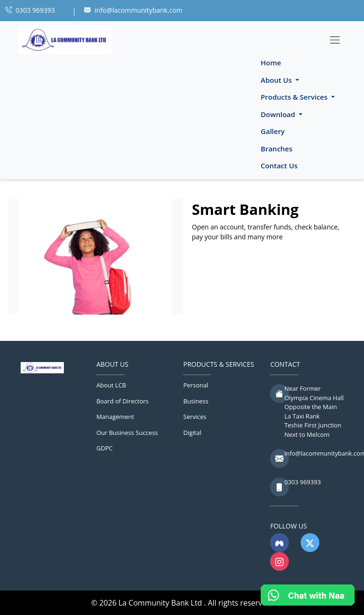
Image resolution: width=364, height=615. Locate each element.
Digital (192, 433)
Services (195, 417)
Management (115, 417)
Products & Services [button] (295, 97)
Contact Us (279, 166)
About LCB (111, 385)
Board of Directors (122, 401)
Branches (277, 149)
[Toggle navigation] (335, 40)
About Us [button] (277, 80)
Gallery (273, 131)
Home (271, 63)
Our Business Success (127, 433)
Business (196, 401)
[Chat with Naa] (308, 595)
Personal (196, 385)
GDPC (105, 448)
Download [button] (279, 114)
